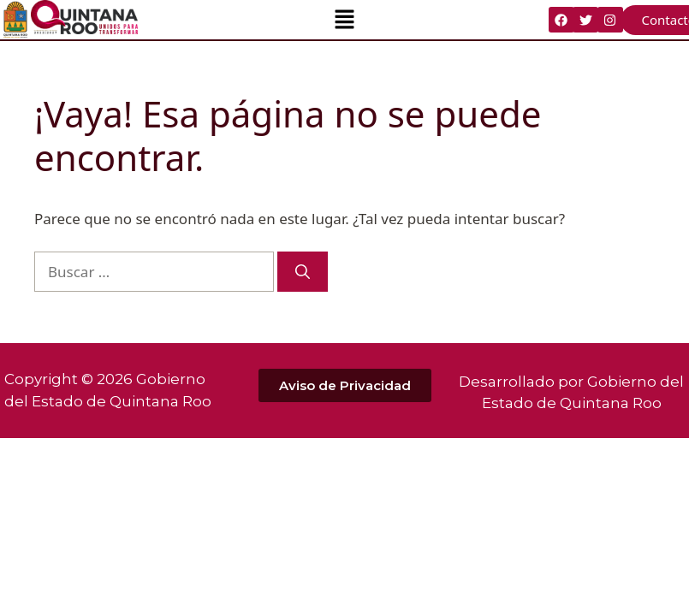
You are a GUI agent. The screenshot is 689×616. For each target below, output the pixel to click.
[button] (344, 20)
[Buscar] (303, 272)
